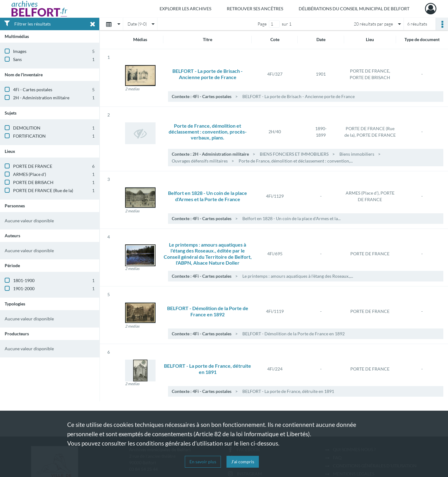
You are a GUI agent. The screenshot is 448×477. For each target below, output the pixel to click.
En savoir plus (203, 462)
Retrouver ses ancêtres (255, 9)
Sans (17, 59)
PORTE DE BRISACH (33, 182)
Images (20, 51)
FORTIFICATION (29, 136)
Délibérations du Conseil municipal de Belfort (354, 9)
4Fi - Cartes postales (33, 90)
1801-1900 (24, 280)
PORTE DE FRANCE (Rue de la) (43, 190)
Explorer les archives (185, 9)
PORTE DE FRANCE (33, 166)
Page (262, 24)
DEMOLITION (27, 128)
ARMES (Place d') (30, 174)
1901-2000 (24, 288)
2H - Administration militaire (41, 98)
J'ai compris (243, 462)
